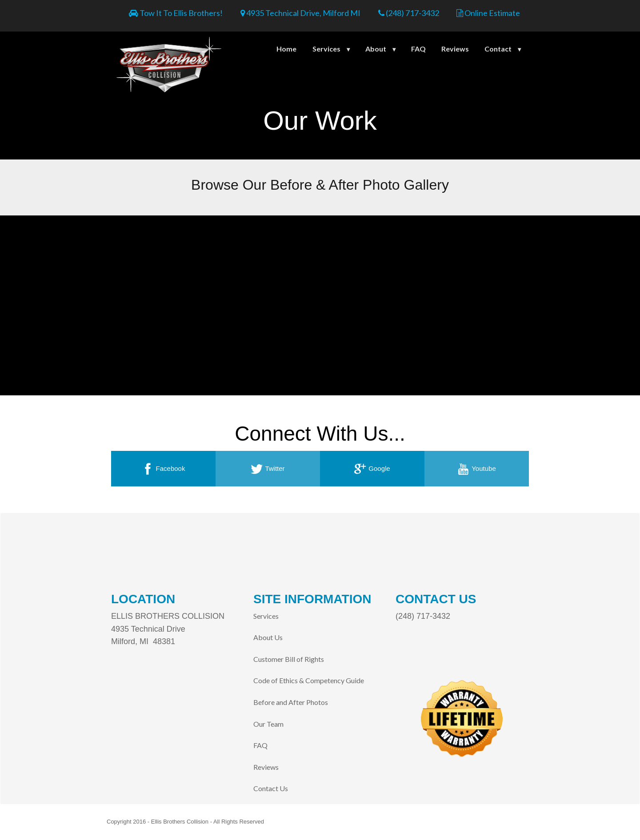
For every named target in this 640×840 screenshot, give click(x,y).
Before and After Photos (291, 702)
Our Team (268, 724)
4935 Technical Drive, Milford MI (300, 13)
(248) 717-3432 (409, 13)
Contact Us (271, 788)
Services (326, 49)
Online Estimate (488, 13)
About (376, 49)
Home (286, 49)
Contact (498, 49)
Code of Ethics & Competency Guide (309, 680)
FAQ (418, 49)
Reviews (455, 49)
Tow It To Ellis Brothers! (176, 13)
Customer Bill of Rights (289, 659)
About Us (268, 637)
